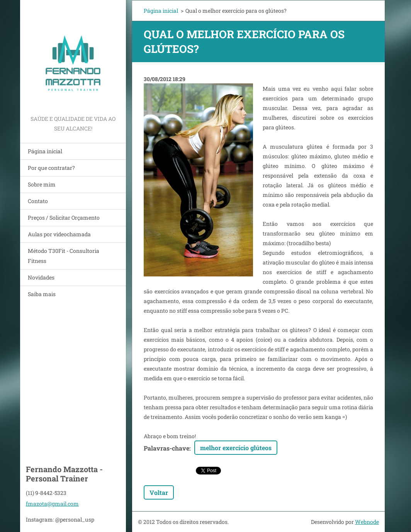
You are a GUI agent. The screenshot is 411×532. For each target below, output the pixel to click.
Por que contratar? (51, 168)
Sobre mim (42, 184)
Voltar (159, 492)
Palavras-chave (166, 448)
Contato (38, 201)
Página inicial (45, 151)
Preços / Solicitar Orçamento (64, 218)
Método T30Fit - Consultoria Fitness (64, 256)
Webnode (367, 522)
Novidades (41, 277)
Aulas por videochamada (59, 234)
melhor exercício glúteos (236, 448)
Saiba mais (42, 294)
